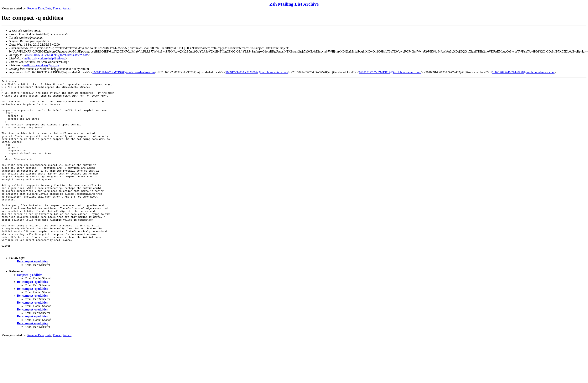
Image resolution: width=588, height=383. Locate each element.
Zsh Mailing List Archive (294, 4)
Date (48, 8)
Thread (57, 8)
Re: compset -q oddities (32, 295)
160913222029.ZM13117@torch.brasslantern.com (390, 72)
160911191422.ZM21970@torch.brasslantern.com (124, 72)
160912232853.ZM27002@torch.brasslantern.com (257, 72)
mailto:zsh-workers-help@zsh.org (44, 58)
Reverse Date (36, 8)
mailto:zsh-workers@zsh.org (41, 65)
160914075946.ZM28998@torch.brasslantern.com (57, 55)
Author (67, 8)
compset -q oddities (30, 309)
